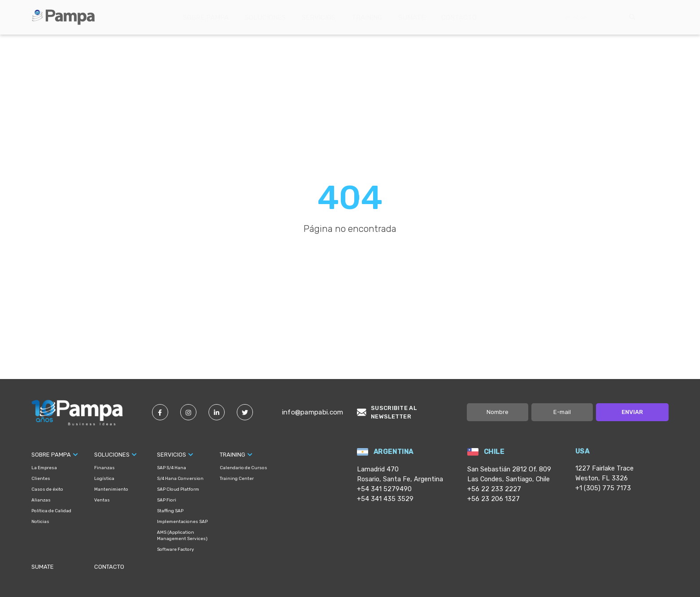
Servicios (319, 17)
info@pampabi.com (313, 412)
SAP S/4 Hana (172, 468)
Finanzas (104, 468)
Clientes (41, 479)
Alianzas (41, 500)
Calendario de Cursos (243, 468)
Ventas (102, 500)
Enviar (632, 412)
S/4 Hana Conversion (180, 479)
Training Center (237, 479)
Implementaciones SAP (182, 522)
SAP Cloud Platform (178, 489)
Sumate (412, 17)
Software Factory (176, 549)
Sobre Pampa (206, 17)
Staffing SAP (170, 511)
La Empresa (44, 468)
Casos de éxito (47, 489)
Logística (104, 479)
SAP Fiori (167, 500)
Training (367, 17)
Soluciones (265, 17)
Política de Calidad (51, 511)
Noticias (40, 522)
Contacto (459, 17)
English (663, 17)
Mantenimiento (111, 489)
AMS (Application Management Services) (182, 536)
